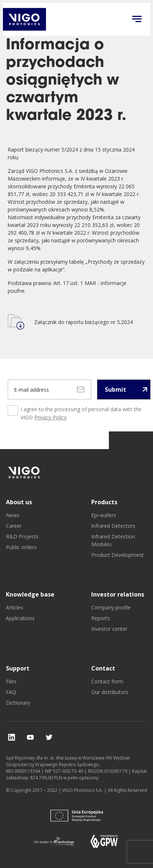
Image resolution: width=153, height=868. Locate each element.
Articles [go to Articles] (15, 607)
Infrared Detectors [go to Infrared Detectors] (113, 526)
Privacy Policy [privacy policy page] (50, 417)
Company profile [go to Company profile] (111, 607)
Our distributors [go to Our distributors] (110, 692)
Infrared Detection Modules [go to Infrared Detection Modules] (113, 540)
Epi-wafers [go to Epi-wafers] (104, 515)
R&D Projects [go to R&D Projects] (22, 536)
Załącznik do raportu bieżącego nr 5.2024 (83, 322)
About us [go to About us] (19, 502)
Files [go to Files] (11, 681)
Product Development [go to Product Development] (118, 555)
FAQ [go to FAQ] (11, 692)
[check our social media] (12, 737)
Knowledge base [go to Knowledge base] (30, 594)
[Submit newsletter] (124, 389)
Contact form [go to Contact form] (107, 681)
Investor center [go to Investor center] (109, 629)
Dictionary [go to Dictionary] (18, 703)
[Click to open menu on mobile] (137, 19)
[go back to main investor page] (24, 19)
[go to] (24, 472)
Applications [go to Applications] (20, 618)
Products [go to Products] (104, 502)
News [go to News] (13, 515)
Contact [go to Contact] (103, 668)
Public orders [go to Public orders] (21, 547)
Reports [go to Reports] (101, 618)
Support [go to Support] (18, 668)
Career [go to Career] (14, 526)
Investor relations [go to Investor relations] (118, 594)
